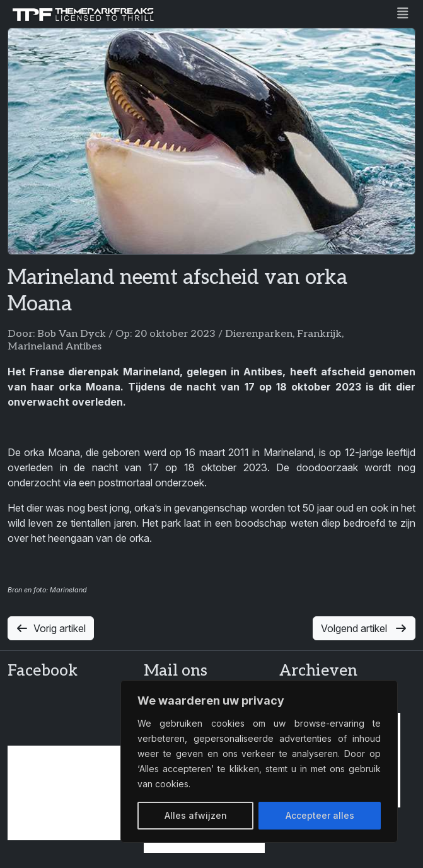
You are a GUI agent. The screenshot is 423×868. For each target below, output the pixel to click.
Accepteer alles (320, 815)
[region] (259, 761)
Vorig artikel (51, 628)
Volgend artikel (364, 628)
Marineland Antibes (55, 347)
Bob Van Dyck (72, 334)
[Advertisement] (68, 793)
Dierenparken (259, 334)
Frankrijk (319, 334)
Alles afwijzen (196, 815)
